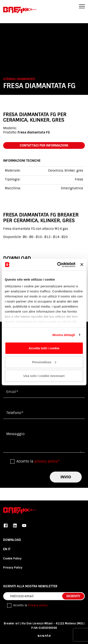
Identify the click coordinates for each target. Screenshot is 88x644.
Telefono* (15, 413)
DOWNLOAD (12, 540)
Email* (12, 392)
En (6, 549)
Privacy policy (38, 605)
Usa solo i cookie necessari (44, 376)
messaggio (15, 434)
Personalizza (44, 362)
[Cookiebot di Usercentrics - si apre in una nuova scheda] (57, 265)
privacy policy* (47, 461)
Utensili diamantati (19, 79)
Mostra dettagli (64, 335)
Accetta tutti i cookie (44, 348)
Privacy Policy (13, 568)
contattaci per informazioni (44, 145)
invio (66, 477)
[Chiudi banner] (82, 265)
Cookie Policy (12, 559)
